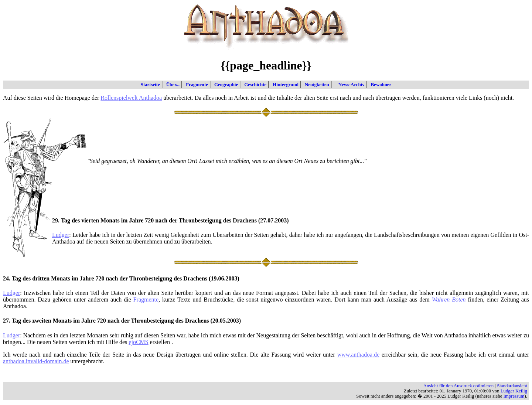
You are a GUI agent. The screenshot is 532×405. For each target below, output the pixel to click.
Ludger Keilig (514, 391)
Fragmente (195, 85)
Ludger (61, 235)
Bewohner (380, 85)
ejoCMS (138, 342)
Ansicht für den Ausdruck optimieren (459, 386)
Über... (171, 85)
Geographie (225, 85)
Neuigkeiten (315, 85)
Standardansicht (512, 386)
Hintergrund (284, 85)
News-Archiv (349, 85)
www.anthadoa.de (358, 355)
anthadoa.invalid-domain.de (36, 361)
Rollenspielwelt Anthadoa (131, 98)
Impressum (514, 396)
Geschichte (254, 85)
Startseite (150, 85)
